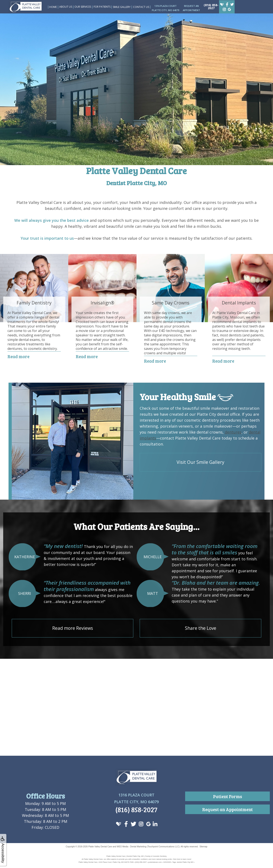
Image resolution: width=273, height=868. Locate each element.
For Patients (102, 7)
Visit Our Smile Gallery (200, 462)
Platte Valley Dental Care (100, 847)
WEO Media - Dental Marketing (131, 847)
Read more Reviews (73, 628)
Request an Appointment (227, 809)
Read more (18, 356)
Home (53, 7)
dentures (233, 432)
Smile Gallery (122, 7)
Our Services (83, 7)
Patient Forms (228, 796)
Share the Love (201, 628)
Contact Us (141, 7)
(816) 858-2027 (211, 6)
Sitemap (203, 847)
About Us (66, 7)
